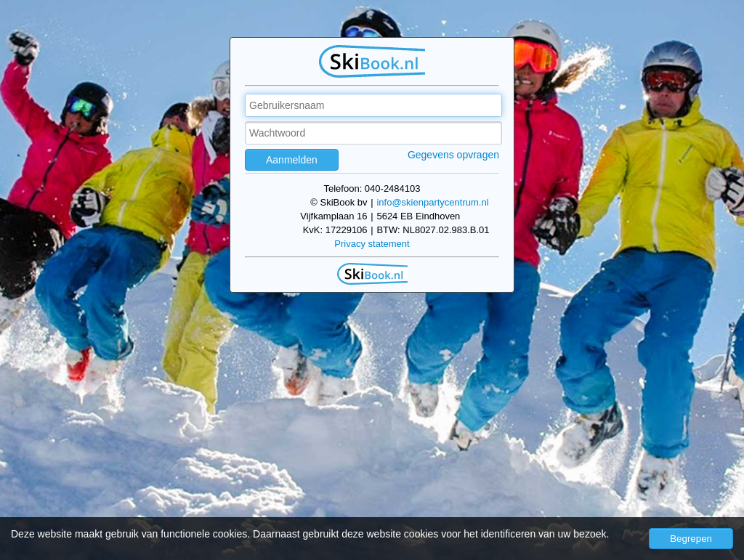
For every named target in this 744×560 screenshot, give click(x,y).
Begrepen (691, 539)
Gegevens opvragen (453, 155)
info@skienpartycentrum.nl (432, 202)
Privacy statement (372, 244)
